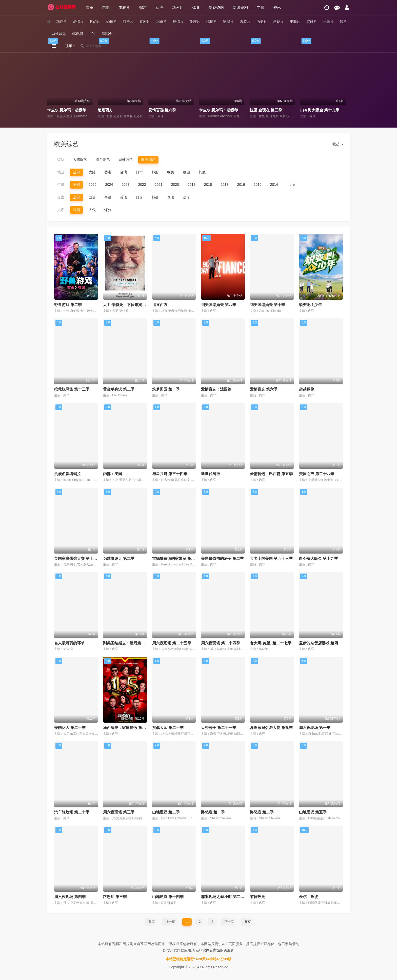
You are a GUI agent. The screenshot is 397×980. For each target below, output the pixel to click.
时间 (76, 210)
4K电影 (78, 34)
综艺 (143, 7)
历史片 (262, 22)
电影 (106, 7)
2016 (241, 185)
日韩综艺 (126, 159)
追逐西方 (158, 110)
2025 (93, 185)
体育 (196, 7)
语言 (61, 197)
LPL (93, 34)
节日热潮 (257, 897)
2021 (159, 185)
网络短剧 (240, 7)
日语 (139, 197)
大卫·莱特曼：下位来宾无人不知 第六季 (136, 305)
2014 (274, 185)
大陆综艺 (80, 159)
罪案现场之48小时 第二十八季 (226, 897)
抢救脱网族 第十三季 (72, 389)
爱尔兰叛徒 (309, 897)
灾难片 (312, 22)
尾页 (248, 922)
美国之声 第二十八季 (317, 474)
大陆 (92, 172)
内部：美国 (113, 474)
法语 (186, 197)
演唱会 (107, 34)
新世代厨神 (211, 474)
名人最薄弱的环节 (69, 643)
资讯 (277, 7)
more (291, 185)
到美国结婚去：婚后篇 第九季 (128, 643)
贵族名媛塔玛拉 (67, 474)
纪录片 (162, 22)
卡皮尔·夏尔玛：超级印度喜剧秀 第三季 (285, 110)
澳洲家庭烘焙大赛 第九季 (271, 728)
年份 (61, 185)
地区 (61, 172)
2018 (208, 185)
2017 (224, 185)
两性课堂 (59, 34)
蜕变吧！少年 (310, 305)
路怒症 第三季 (115, 897)
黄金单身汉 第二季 (119, 389)
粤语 (108, 197)
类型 (61, 159)
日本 (139, 172)
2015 (258, 185)
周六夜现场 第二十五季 (172, 643)
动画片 (178, 7)
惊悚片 (212, 22)
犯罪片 (295, 22)
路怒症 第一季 (213, 812)
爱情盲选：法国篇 (216, 389)
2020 (175, 185)
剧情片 (178, 22)
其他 (202, 172)
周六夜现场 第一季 (315, 728)
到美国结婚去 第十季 (267, 305)
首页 (90, 7)
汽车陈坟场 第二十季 (72, 812)
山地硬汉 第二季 (166, 812)
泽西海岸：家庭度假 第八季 (126, 728)
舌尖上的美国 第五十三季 (271, 558)
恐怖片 (112, 22)
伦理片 (195, 22)
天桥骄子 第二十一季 (219, 728)
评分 (108, 210)
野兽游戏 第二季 (68, 305)
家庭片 (228, 22)
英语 (124, 197)
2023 (125, 185)
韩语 (155, 197)
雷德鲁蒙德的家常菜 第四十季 (177, 558)
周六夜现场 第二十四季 (221, 643)
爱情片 (78, 22)
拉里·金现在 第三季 (319, 110)
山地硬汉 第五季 (313, 812)
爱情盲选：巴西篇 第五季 (271, 474)
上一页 (170, 922)
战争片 (128, 22)
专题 (261, 7)
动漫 (159, 7)
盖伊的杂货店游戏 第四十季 (322, 643)
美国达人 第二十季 (70, 728)
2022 (142, 185)
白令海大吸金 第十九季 (319, 558)
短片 (343, 22)
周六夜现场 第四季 (70, 897)
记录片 (328, 22)
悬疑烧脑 (216, 7)
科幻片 (95, 22)
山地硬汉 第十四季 (168, 897)
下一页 (229, 922)
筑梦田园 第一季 (166, 389)
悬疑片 (278, 22)
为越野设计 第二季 (119, 558)
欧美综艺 (148, 159)
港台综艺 (103, 159)
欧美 (171, 172)
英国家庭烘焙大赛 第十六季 (77, 558)
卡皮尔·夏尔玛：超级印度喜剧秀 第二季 (133, 110)
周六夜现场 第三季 (119, 812)
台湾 (124, 172)
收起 (338, 144)
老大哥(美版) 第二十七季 (271, 643)
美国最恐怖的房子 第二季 (222, 558)
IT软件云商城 (210, 950)
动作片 (62, 22)
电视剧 (124, 7)
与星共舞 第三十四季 (170, 474)
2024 (109, 185)
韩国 (155, 172)
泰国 (186, 172)
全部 (76, 172)
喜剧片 (145, 22)
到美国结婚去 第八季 (219, 305)
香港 (108, 172)
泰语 (171, 197)
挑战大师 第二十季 (168, 728)
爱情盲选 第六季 (215, 110)
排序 (61, 210)
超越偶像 (307, 389)
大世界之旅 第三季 (65, 110)
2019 (192, 185)
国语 (92, 197)
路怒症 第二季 (262, 812)
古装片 (245, 22)
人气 (92, 210)
